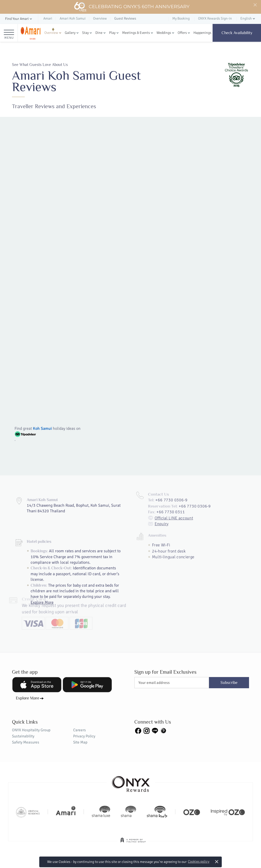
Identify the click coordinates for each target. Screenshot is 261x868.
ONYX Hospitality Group (31, 730)
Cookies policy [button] (199, 862)
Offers (182, 33)
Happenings (202, 33)
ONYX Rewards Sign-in (215, 18)
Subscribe (229, 683)
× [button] (217, 862)
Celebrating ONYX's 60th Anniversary (132, 7)
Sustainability (23, 736)
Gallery (70, 33)
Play (112, 33)
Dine (99, 33)
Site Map (80, 742)
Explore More (28, 698)
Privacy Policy (84, 736)
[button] (19, 19)
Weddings (164, 33)
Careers (80, 730)
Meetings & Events (136, 33)
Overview (51, 33)
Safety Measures (26, 742)
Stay (85, 33)
